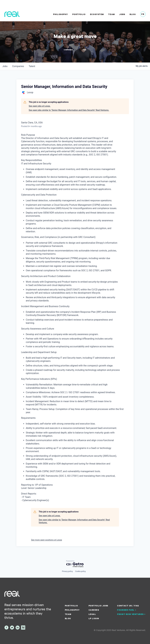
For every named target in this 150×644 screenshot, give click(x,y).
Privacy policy (67, 571)
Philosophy (60, 14)
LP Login (94, 618)
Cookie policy (80, 571)
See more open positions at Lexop (47, 539)
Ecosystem (97, 14)
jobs (5, 66)
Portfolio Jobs (98, 605)
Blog (133, 14)
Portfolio (79, 14)
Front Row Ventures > (131, 613)
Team (111, 14)
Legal (92, 613)
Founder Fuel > (127, 609)
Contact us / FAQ (128, 605)
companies (18, 66)
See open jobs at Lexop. (40, 105)
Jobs (122, 14)
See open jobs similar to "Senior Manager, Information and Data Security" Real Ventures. (69, 109)
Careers (94, 609)
